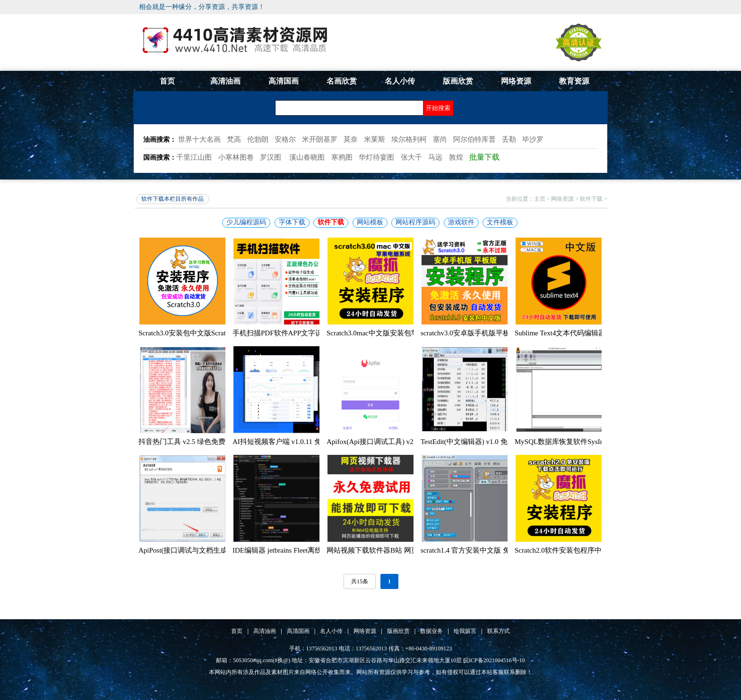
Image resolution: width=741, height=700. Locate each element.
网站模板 (370, 222)
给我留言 (465, 631)
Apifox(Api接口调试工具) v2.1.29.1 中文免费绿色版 (405, 442)
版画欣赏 (458, 81)
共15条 (360, 581)
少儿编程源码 (246, 222)
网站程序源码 (415, 222)
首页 (167, 81)
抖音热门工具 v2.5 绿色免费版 (185, 442)
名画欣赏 (342, 81)
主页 (540, 199)
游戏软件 (461, 222)
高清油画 (225, 81)
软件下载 (591, 199)
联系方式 (499, 631)
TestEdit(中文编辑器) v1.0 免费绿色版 (478, 442)
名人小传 (400, 81)
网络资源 (516, 81)
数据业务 (431, 631)
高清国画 (284, 81)
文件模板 (500, 222)
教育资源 (574, 81)
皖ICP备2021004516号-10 (494, 660)
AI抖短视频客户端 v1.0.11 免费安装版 (291, 442)
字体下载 (292, 222)
